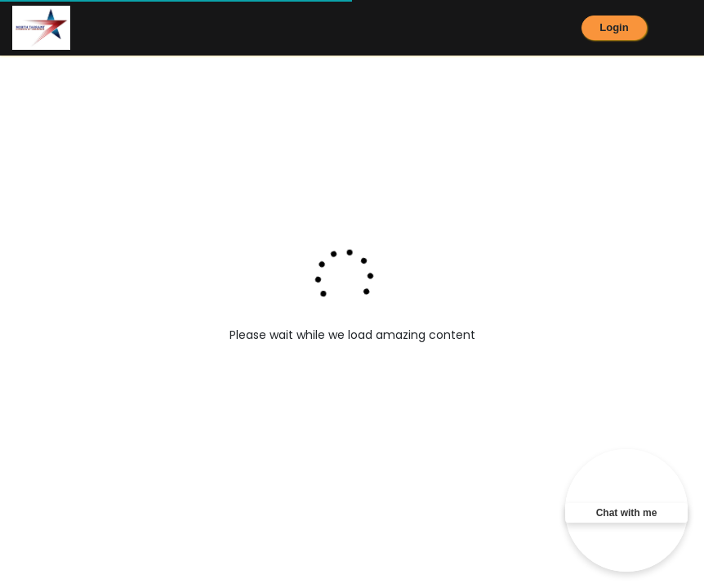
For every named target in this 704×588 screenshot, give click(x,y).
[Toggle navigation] (693, 28)
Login (614, 27)
